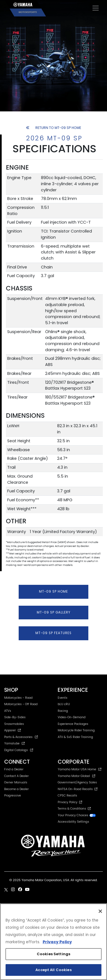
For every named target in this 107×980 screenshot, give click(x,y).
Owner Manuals (16, 782)
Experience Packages (73, 724)
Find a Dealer (14, 769)
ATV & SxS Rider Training (75, 737)
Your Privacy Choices (77, 815)
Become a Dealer (16, 789)
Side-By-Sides (15, 717)
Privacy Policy (70, 802)
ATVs (8, 711)
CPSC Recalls (67, 796)
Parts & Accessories (21, 737)
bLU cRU (64, 704)
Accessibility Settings (73, 822)
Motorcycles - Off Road (21, 704)
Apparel (13, 730)
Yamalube (14, 743)
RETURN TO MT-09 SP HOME (54, 128)
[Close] (100, 911)
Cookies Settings (53, 954)
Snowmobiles (14, 724)
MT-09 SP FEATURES (53, 633)
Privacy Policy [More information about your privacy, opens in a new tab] (57, 942)
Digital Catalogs (19, 750)
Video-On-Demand (72, 717)
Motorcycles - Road (18, 698)
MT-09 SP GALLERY (54, 612)
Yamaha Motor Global (76, 776)
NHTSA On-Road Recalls (78, 789)
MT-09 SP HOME (53, 592)
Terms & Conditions (74, 809)
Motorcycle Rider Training (76, 730)
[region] (53, 942)
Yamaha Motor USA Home (80, 769)
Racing (63, 711)
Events (63, 698)
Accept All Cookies (53, 970)
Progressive (13, 796)
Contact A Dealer (16, 776)
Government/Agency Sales (77, 782)
